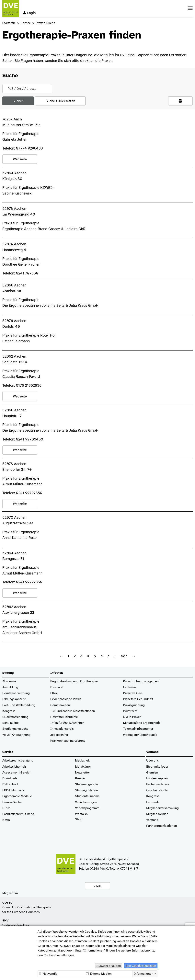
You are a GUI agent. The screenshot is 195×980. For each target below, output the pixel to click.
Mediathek (82, 761)
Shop (79, 821)
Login (29, 13)
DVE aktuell (10, 784)
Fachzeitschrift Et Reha (18, 814)
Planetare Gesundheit (138, 699)
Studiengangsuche (15, 729)
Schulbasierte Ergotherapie (142, 723)
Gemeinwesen (60, 705)
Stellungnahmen (86, 790)
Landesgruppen (157, 779)
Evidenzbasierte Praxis (66, 699)
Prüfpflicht (130, 711)
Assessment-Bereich (17, 773)
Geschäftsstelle (157, 790)
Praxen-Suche (12, 802)
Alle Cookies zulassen (141, 966)
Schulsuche (11, 723)
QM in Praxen (132, 717)
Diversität (57, 687)
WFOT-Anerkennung (16, 735)
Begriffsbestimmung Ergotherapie (74, 681)
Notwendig (48, 974)
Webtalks (81, 814)
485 (124, 656)
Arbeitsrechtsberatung (18, 761)
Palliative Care (133, 693)
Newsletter (82, 773)
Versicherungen (86, 802)
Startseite (9, 23)
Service (26, 23)
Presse (80, 779)
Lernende (153, 802)
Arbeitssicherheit (14, 767)
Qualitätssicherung (15, 717)
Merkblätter (83, 767)
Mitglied (152, 814)
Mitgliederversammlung (162, 808)
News (6, 820)
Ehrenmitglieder (157, 767)
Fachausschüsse (158, 784)
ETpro (6, 808)
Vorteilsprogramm (87, 808)
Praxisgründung (134, 705)
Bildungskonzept (14, 699)
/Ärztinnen (77, 723)
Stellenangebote (87, 784)
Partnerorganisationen (162, 826)
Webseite (20, 159)
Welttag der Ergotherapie (140, 735)
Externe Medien (99, 974)
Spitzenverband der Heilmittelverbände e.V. (18, 925)
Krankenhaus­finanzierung (68, 741)
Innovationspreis (62, 729)
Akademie (9, 681)
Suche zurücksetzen (60, 101)
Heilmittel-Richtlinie (64, 717)
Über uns (153, 761)
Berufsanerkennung (16, 693)
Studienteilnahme (87, 796)
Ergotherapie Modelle (17, 796)
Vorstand (152, 820)
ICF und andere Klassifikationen (73, 711)
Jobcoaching (59, 735)
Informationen (143, 973)
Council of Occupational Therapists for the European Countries (27, 907)
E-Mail (97, 886)
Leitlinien (130, 687)
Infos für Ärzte (60, 723)
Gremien (152, 773)
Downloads (10, 779)
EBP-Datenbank (13, 790)
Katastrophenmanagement (141, 681)
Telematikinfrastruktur (138, 729)
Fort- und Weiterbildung (19, 705)
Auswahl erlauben (109, 966)
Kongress (9, 711)
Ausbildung (10, 687)
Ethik (54, 693)
